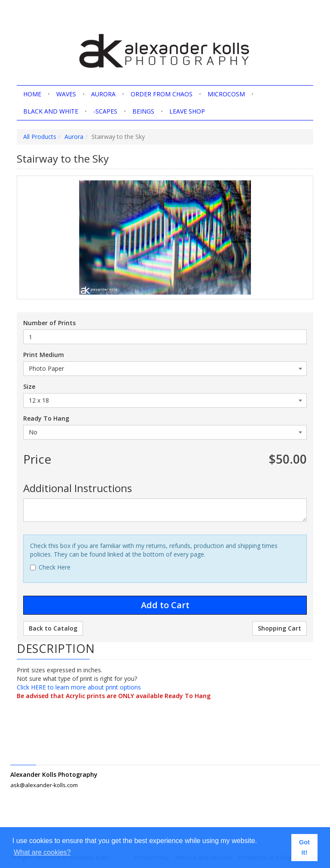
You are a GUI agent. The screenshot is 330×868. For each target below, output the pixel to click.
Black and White (51, 111)
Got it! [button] (304, 847)
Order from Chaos (162, 94)
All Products (40, 137)
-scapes (105, 111)
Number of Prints (49, 323)
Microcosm (226, 94)
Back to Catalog (53, 628)
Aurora (103, 94)
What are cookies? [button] (42, 852)
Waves (66, 94)
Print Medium (44, 355)
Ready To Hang (46, 418)
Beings (143, 111)
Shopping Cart (280, 628)
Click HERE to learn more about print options (79, 687)
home (32, 94)
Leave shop (187, 111)
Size (29, 386)
